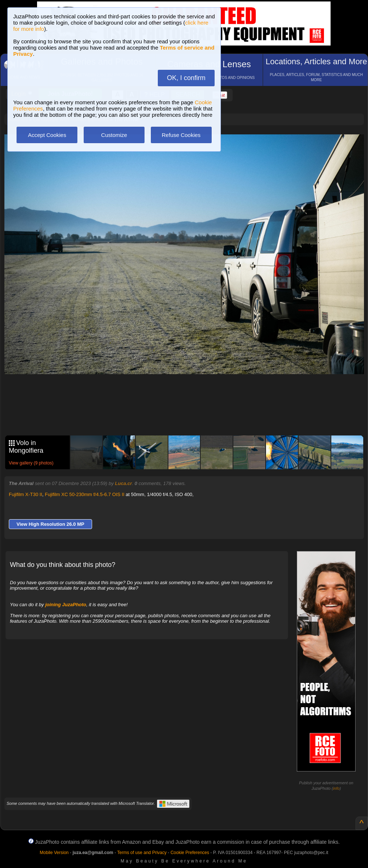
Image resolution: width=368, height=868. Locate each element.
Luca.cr (123, 483)
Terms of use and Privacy (142, 853)
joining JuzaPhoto (66, 605)
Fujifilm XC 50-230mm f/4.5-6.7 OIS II (85, 494)
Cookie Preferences (190, 853)
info (336, 788)
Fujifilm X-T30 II (25, 494)
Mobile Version (54, 853)
